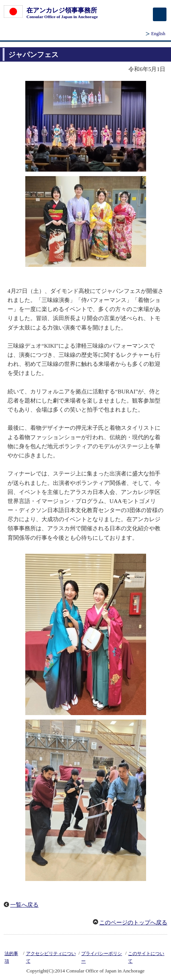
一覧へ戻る (24, 905)
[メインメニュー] (160, 14)
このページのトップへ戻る (133, 923)
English (158, 34)
